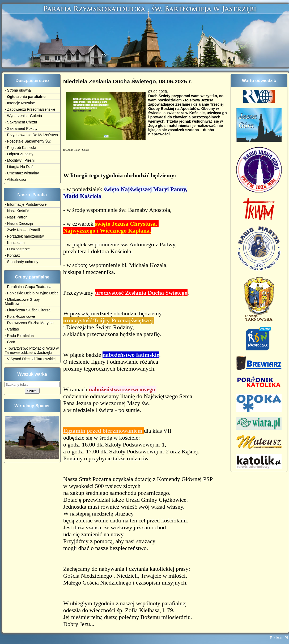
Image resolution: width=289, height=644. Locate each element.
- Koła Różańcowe (20, 316)
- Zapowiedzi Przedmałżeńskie (30, 109)
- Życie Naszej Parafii (22, 230)
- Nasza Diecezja (19, 224)
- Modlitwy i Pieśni (20, 160)
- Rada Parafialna (19, 336)
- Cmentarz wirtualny (22, 173)
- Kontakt (12, 255)
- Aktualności (15, 179)
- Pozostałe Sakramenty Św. (28, 141)
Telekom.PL (279, 639)
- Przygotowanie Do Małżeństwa (31, 135)
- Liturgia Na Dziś (19, 167)
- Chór (10, 342)
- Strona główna (18, 90)
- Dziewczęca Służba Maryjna (29, 323)
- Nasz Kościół (17, 211)
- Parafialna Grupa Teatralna (28, 287)
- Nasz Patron (16, 217)
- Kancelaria (15, 243)
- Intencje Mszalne (20, 103)
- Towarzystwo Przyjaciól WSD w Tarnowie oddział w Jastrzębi (32, 350)
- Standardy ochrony (22, 262)
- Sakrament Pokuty (21, 128)
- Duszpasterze (17, 249)
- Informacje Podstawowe (26, 204)
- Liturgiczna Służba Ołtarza (28, 310)
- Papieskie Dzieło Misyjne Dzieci (32, 293)
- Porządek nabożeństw (24, 236)
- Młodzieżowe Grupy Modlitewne (22, 302)
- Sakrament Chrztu (21, 122)
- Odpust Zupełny (19, 154)
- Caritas (12, 329)
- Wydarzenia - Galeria (23, 116)
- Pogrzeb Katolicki (20, 148)
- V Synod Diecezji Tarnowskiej (30, 359)
